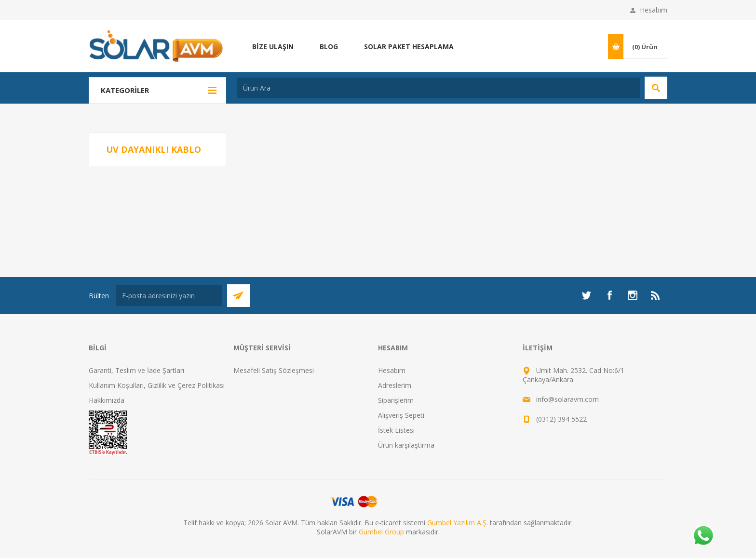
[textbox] (439, 88)
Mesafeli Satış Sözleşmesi (274, 370)
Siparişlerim (396, 400)
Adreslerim (395, 385)
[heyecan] (586, 295)
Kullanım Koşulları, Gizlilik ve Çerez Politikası (157, 385)
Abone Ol (238, 296)
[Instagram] (633, 295)
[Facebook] (609, 295)
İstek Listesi (396, 430)
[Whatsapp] (703, 536)
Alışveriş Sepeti (401, 415)
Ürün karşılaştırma (406, 445)
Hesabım (654, 10)
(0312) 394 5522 (561, 419)
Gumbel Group (381, 532)
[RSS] (656, 295)
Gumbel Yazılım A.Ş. (458, 523)
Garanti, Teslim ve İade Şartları (136, 370)
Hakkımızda (107, 400)
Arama (656, 88)
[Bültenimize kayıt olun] (169, 296)
